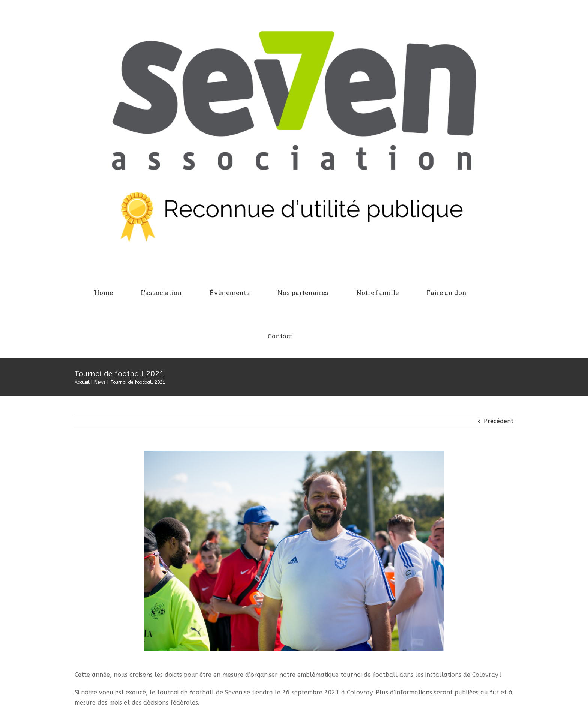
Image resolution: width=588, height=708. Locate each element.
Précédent (499, 421)
